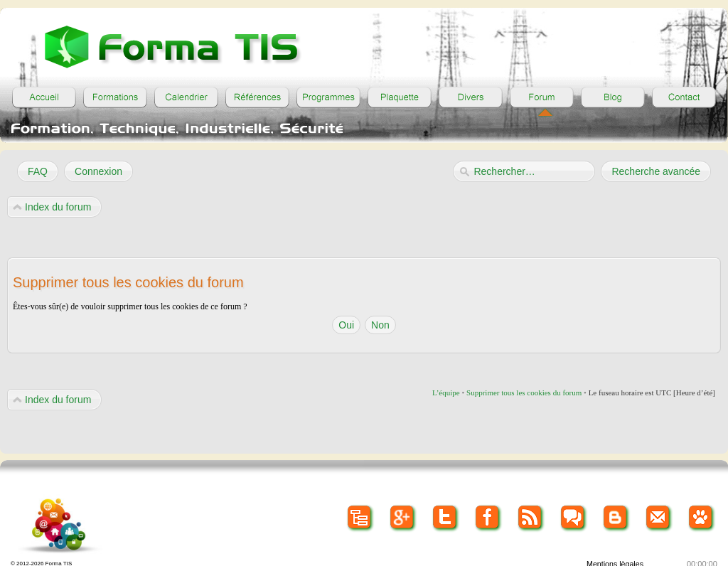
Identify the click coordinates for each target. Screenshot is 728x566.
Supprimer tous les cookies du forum (524, 393)
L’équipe (446, 393)
